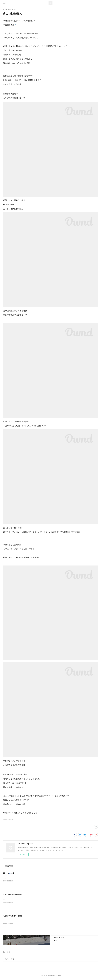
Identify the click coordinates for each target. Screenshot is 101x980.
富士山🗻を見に (10, 873)
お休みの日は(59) (8, 819)
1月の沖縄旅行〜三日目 (13, 895)
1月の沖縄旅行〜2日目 (12, 916)
